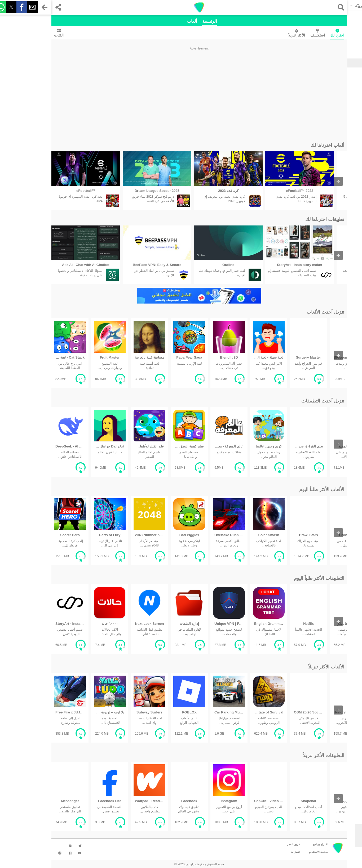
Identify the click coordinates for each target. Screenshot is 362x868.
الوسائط (345, 92)
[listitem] (34, 181)
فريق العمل (242, 844)
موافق (333, 841)
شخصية (345, 99)
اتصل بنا (244, 852)
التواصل (345, 85)
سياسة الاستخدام (267, 852)
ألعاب (141, 21)
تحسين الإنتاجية (340, 106)
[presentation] (287, 181)
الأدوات (345, 78)
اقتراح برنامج (269, 844)
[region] (148, 93)
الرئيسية (158, 21)
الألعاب (345, 71)
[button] (288, 7)
